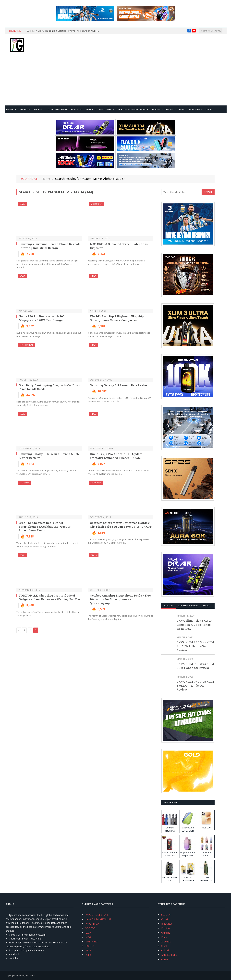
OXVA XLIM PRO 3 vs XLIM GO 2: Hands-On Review (195, 666)
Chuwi (164, 919)
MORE (170, 109)
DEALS (22, 555)
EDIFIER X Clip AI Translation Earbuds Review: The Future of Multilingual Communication (63, 31)
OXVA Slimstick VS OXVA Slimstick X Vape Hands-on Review (195, 625)
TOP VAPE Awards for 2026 (65, 109)
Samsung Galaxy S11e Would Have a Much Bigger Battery (49, 456)
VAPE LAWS (195, 109)
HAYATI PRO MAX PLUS (98, 919)
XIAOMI (206, 606)
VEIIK (88, 955)
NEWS (22, 204)
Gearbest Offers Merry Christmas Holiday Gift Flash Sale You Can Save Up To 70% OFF (121, 525)
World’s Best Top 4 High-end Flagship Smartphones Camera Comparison (117, 318)
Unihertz (166, 933)
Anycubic (166, 942)
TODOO (90, 946)
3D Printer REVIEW (188, 606)
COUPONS (24, 483)
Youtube (13, 958)
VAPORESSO (92, 924)
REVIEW (156, 109)
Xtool (164, 946)
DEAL (182, 109)
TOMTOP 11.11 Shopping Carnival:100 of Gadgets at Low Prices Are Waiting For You (49, 597)
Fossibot (166, 928)
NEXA (88, 937)
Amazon (25, 109)
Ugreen (165, 959)
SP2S (88, 950)
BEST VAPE (105, 109)
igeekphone (29, 975)
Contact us (15, 935)
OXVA (88, 933)
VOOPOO (91, 928)
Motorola (96, 204)
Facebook (14, 954)
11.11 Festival (26, 345)
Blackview (167, 924)
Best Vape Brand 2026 (132, 109)
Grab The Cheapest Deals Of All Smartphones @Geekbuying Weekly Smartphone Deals (45, 527)
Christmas (96, 483)
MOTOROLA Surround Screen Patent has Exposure (119, 246)
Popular (168, 606)
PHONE (38, 109)
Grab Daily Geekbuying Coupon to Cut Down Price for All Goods (50, 387)
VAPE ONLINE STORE (97, 915)
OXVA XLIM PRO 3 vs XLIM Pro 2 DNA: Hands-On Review (195, 646)
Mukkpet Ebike (169, 955)
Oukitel (165, 950)
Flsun (164, 937)
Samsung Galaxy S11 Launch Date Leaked (119, 385)
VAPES (89, 109)
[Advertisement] (116, 81)
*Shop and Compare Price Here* (26, 950)
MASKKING (91, 942)
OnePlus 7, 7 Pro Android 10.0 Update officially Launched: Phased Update (116, 456)
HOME (10, 109)
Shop (208, 109)
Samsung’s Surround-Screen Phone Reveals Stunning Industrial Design (50, 246)
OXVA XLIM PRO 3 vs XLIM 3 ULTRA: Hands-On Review (195, 686)
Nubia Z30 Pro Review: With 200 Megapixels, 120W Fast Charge (42, 318)
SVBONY (166, 915)
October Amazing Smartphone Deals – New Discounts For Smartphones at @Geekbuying (121, 599)
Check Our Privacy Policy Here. (25, 939)
